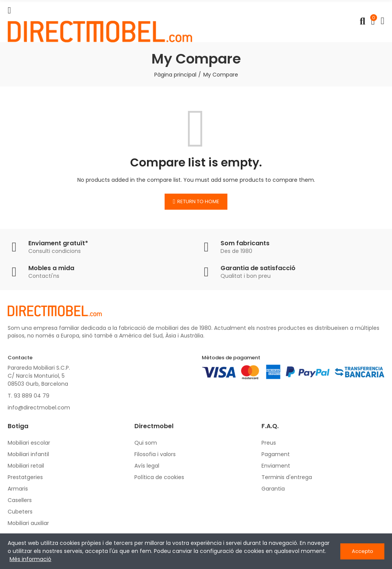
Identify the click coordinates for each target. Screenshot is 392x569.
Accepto (363, 551)
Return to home (198, 201)
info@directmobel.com (39, 408)
